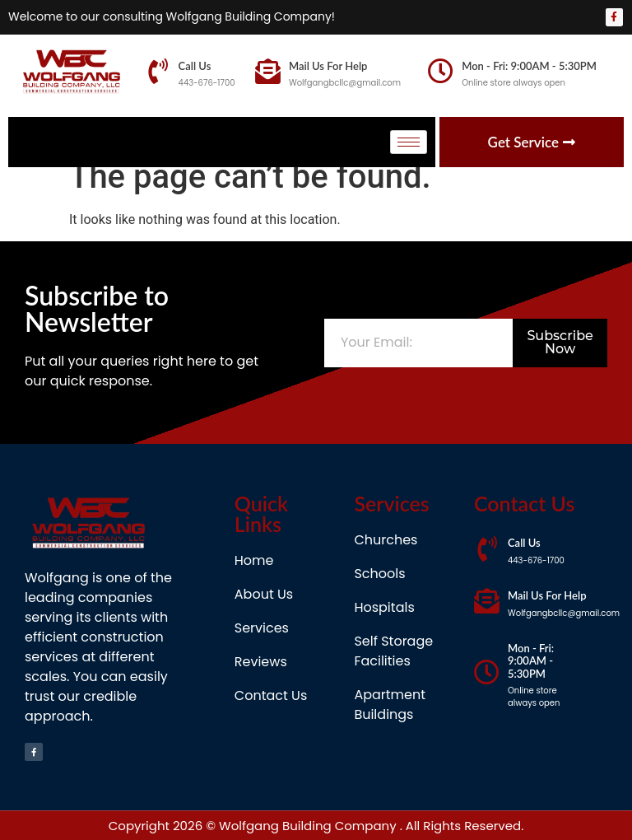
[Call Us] (158, 71)
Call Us (195, 66)
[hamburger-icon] (409, 142)
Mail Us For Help (328, 66)
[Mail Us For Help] (268, 71)
